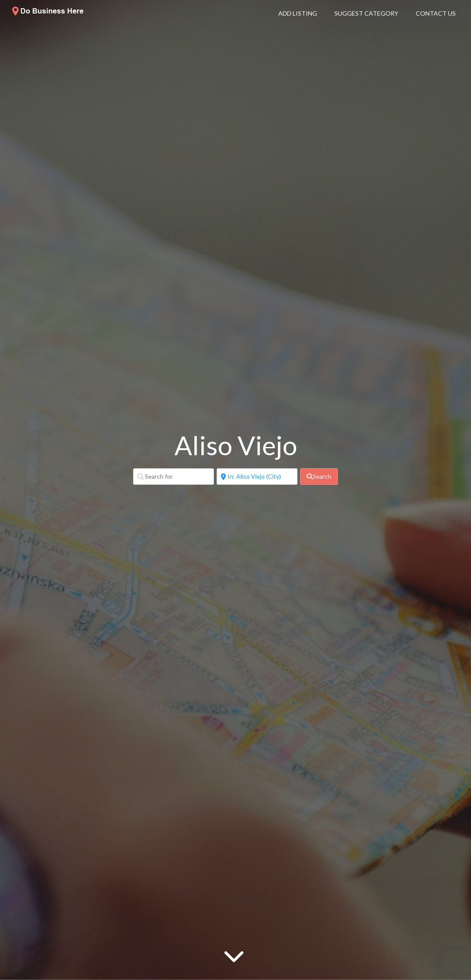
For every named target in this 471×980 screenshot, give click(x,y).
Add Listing (298, 13)
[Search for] (174, 477)
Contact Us (436, 13)
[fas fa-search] (319, 477)
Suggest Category (366, 13)
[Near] (257, 477)
